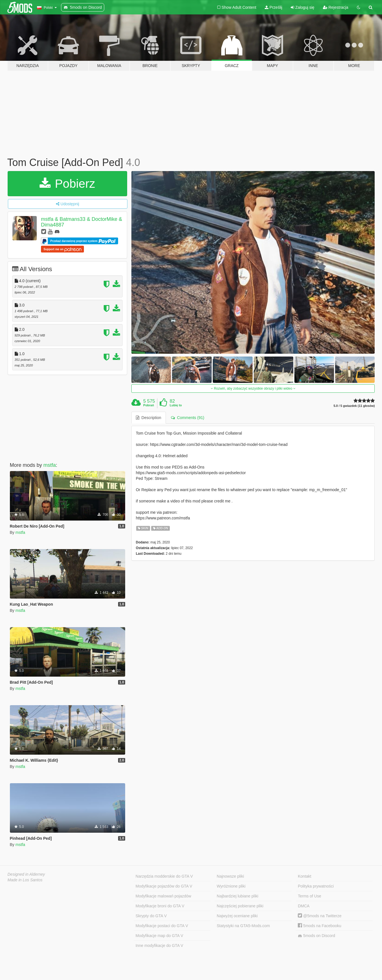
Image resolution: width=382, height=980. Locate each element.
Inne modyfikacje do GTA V (159, 946)
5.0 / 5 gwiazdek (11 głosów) (354, 406)
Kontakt (304, 876)
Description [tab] (149, 418)
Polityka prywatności (316, 886)
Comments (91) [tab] (188, 418)
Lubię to (176, 405)
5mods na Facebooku (320, 926)
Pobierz (67, 184)
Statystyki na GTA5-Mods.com (243, 926)
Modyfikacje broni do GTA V (160, 906)
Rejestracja (336, 7)
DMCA (304, 906)
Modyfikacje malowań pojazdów (163, 896)
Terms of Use (309, 896)
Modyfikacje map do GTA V (159, 936)
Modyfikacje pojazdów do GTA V (164, 886)
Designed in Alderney (26, 874)
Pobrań (149, 405)
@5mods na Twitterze (320, 916)
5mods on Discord (316, 936)
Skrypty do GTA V (151, 916)
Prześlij (274, 7)
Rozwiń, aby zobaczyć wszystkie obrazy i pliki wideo (253, 388)
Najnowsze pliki (230, 876)
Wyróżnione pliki (231, 886)
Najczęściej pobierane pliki (240, 906)
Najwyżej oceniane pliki (237, 916)
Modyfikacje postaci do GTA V (162, 926)
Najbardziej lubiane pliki (237, 896)
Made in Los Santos (25, 880)
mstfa (50, 465)
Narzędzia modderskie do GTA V (164, 876)
